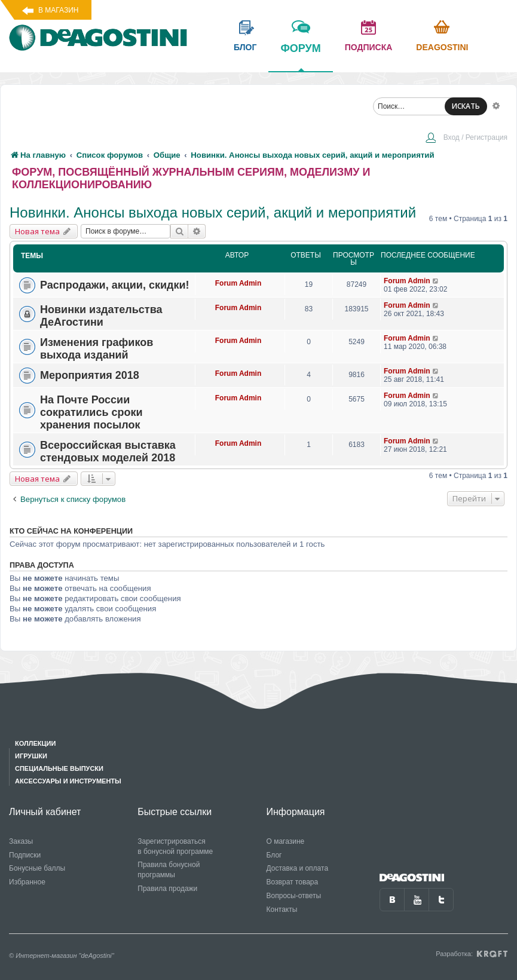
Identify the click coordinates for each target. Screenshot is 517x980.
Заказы (21, 841)
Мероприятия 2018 (90, 375)
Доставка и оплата (298, 868)
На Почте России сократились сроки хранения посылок (91, 412)
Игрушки (31, 756)
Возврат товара (293, 882)
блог (245, 47)
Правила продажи (167, 889)
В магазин (58, 10)
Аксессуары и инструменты (68, 781)
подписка (369, 47)
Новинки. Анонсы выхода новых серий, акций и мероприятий (213, 212)
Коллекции (35, 743)
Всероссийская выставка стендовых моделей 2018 (108, 451)
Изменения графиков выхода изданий (97, 349)
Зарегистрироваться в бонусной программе (175, 846)
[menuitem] (466, 139)
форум (300, 57)
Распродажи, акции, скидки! (114, 285)
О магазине (286, 841)
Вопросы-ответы (294, 896)
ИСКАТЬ (466, 106)
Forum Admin (238, 283)
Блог (274, 855)
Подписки (25, 855)
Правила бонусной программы (169, 870)
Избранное (27, 882)
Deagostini (442, 47)
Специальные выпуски (59, 768)
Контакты (282, 909)
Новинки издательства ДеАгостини (101, 316)
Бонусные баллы (37, 868)
